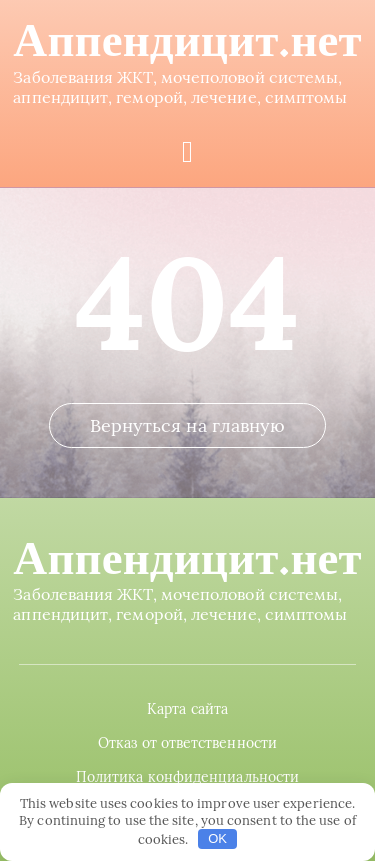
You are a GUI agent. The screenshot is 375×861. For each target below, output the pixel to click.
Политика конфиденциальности (187, 777)
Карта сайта (187, 709)
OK (217, 838)
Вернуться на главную (188, 425)
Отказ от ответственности (187, 743)
